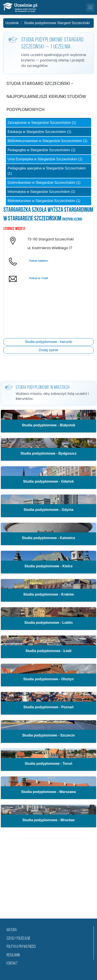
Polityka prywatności (21, 947)
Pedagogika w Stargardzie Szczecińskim (41, 150)
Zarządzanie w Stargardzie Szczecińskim (42, 123)
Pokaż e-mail (39, 278)
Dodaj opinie (48, 350)
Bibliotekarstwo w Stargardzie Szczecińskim (44, 201)
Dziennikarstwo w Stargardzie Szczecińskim (44, 183)
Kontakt (12, 964)
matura (12, 930)
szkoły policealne (18, 939)
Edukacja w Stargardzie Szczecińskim (39, 132)
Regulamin (13, 955)
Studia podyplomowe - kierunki (49, 342)
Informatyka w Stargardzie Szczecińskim (41, 192)
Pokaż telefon (39, 261)
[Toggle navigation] (90, 7)
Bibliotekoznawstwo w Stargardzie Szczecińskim (47, 141)
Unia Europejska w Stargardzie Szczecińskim (45, 159)
